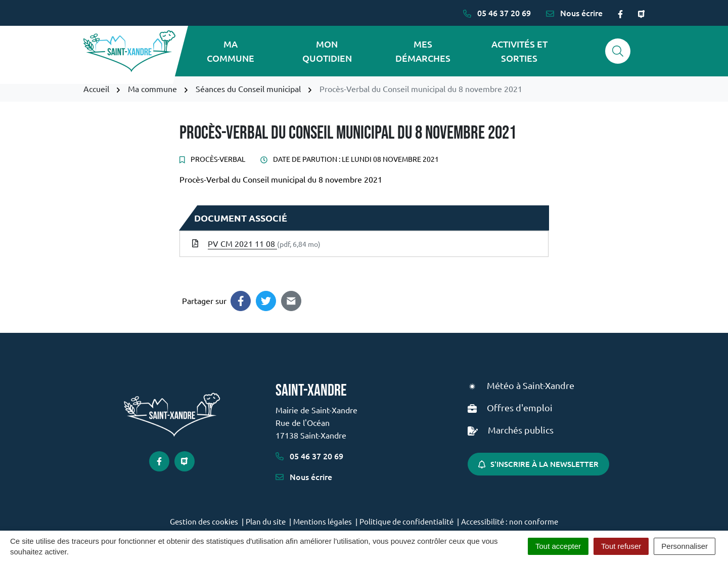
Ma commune (231, 51)
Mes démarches (423, 51)
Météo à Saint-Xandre (531, 385)
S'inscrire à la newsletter (538, 464)
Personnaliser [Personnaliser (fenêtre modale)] (685, 546)
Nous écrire (304, 477)
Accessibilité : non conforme (510, 521)
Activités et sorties (519, 51)
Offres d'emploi (520, 407)
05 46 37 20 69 (309, 456)
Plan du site (266, 521)
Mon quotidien (327, 51)
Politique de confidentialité (406, 521)
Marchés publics (521, 430)
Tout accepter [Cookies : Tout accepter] (558, 546)
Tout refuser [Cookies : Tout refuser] (621, 546)
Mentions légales (323, 521)
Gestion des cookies (204, 521)
